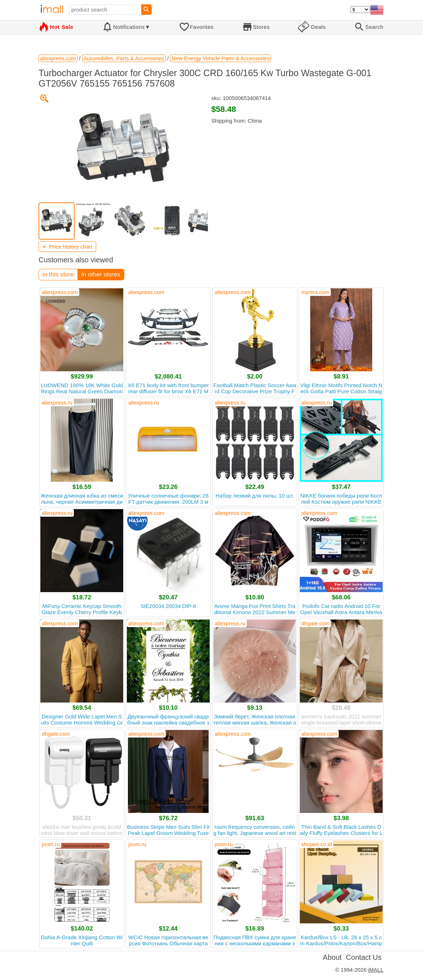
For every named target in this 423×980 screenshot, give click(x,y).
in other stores (101, 274)
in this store (58, 274)
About (332, 957)
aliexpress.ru (57, 402)
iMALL (376, 970)
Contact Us (364, 957)
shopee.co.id (317, 844)
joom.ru (51, 844)
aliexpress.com (60, 292)
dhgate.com (315, 623)
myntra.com (315, 292)
